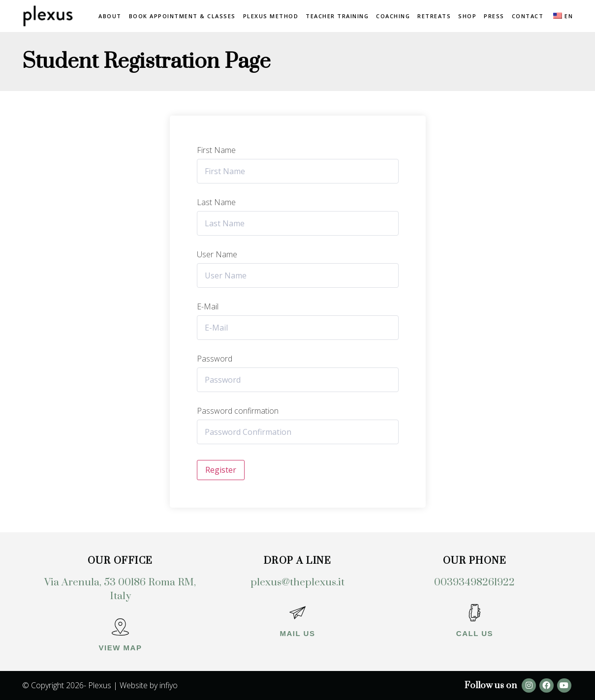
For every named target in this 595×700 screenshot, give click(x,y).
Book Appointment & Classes (182, 16)
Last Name (216, 202)
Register (221, 470)
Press (494, 16)
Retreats (434, 16)
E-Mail (208, 306)
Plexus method (271, 16)
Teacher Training (337, 16)
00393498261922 (474, 582)
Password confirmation (238, 411)
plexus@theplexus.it (297, 582)
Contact (528, 16)
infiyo (169, 685)
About (110, 16)
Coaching (393, 16)
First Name (216, 150)
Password (215, 359)
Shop (467, 16)
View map (121, 648)
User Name (217, 254)
